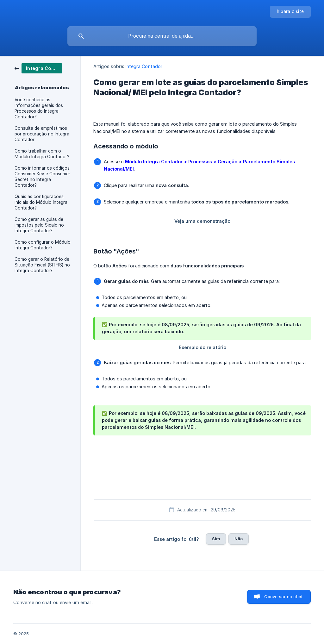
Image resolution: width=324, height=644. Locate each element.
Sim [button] (216, 539)
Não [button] (239, 539)
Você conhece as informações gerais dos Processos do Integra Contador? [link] (39, 108)
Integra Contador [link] (144, 66)
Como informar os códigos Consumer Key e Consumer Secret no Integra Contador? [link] (42, 177)
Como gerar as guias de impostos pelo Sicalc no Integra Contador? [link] (39, 225)
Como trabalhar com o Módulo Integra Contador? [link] (42, 154)
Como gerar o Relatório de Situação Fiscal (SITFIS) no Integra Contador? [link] (42, 265)
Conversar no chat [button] (283, 597)
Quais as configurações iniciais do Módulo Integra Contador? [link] (41, 202)
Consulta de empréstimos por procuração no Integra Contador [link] (42, 134)
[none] (290, 12)
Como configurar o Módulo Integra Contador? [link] (43, 245)
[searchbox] (162, 36)
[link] (38, 68)
